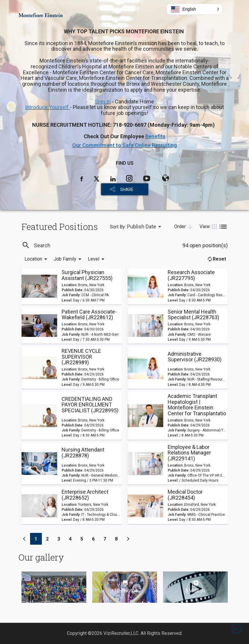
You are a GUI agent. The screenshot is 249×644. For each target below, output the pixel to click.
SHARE (127, 190)
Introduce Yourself (47, 107)
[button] (194, 9)
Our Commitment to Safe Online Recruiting (125, 145)
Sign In (103, 102)
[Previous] (24, 539)
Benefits (155, 136)
